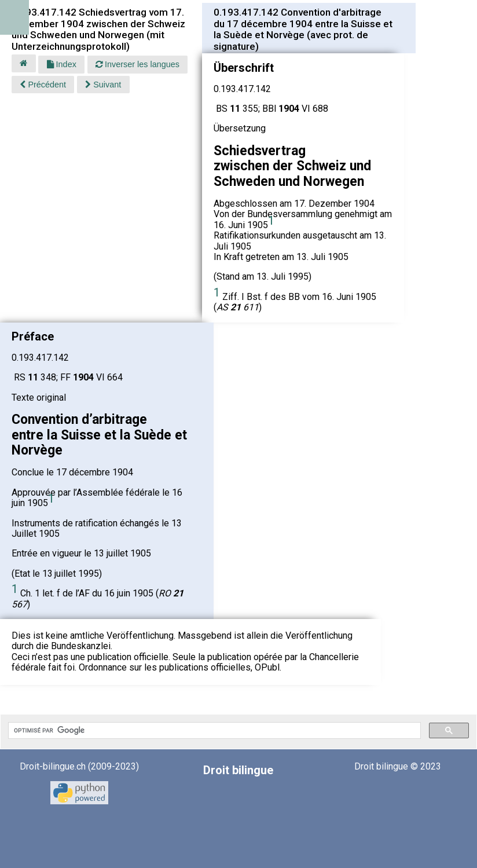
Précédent (43, 85)
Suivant (103, 85)
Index (62, 64)
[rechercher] (213, 731)
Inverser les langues (137, 64)
